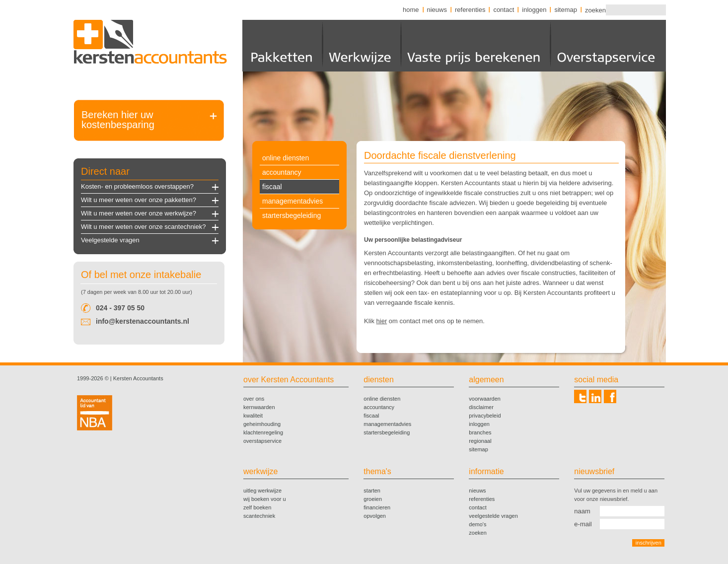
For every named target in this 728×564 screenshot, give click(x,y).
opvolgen (375, 516)
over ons (254, 399)
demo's (477, 524)
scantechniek (259, 516)
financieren (377, 507)
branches (480, 432)
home (411, 10)
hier (382, 321)
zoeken (595, 10)
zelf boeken (257, 507)
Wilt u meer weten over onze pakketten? (139, 200)
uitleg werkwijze (262, 491)
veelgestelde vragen (493, 516)
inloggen (534, 10)
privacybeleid (485, 416)
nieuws (437, 10)
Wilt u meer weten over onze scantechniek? (143, 227)
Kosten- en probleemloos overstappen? (137, 186)
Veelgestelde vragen (110, 240)
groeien (373, 499)
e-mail (583, 524)
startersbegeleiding (291, 215)
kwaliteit (253, 416)
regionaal (480, 441)
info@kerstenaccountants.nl (143, 321)
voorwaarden (485, 399)
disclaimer (481, 407)
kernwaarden (259, 407)
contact (504, 10)
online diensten (286, 158)
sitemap (566, 10)
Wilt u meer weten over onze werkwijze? (139, 213)
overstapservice (262, 441)
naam (582, 511)
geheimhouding (262, 424)
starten (372, 491)
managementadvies (292, 201)
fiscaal (272, 187)
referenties (470, 10)
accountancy (282, 172)
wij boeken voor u (265, 499)
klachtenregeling (263, 432)
